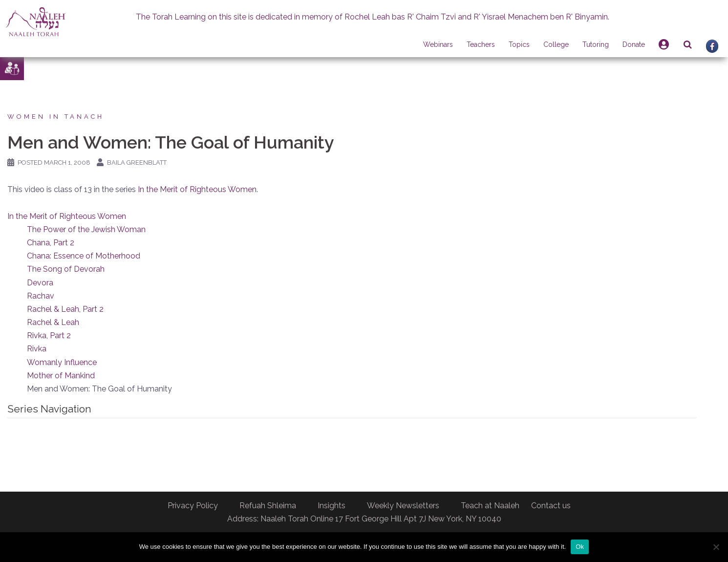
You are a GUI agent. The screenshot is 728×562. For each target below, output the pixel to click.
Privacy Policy (193, 506)
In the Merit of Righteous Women (197, 189)
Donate (634, 44)
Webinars (438, 44)
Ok (580, 547)
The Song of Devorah (66, 269)
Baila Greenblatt (137, 162)
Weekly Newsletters (403, 506)
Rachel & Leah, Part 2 (65, 309)
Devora (40, 283)
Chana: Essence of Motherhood (84, 256)
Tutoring (596, 44)
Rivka (37, 349)
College (556, 44)
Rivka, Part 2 (49, 335)
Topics (519, 44)
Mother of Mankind (61, 376)
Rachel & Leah (53, 322)
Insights (332, 506)
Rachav (41, 296)
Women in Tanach (56, 117)
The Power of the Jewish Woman (86, 229)
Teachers (481, 44)
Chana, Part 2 (51, 243)
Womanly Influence (62, 362)
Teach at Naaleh (490, 506)
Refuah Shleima (268, 506)
